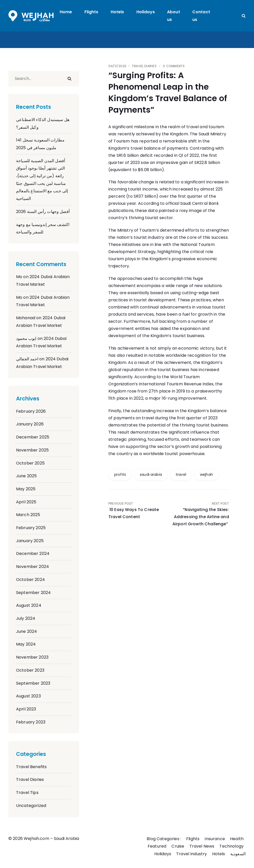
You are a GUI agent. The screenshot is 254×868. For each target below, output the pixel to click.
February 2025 (31, 528)
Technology (231, 846)
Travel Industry (192, 854)
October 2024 (30, 580)
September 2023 (33, 683)
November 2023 (32, 657)
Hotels (117, 12)
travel (181, 474)
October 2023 (30, 670)
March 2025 (28, 515)
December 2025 (33, 437)
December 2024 (33, 554)
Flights (91, 12)
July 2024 (26, 618)
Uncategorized (31, 806)
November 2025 (32, 450)
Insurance (215, 839)
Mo (19, 277)
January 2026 (30, 424)
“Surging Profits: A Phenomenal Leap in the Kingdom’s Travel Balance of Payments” (168, 92)
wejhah (206, 474)
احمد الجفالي (27, 359)
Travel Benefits (31, 767)
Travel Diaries (30, 780)
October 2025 (30, 463)
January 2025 (30, 541)
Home (66, 12)
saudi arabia (151, 474)
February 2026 (31, 411)
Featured (157, 846)
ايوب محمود (26, 338)
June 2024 (27, 631)
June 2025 (26, 476)
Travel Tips (27, 793)
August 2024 (29, 605)
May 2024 (26, 644)
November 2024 (33, 567)
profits (120, 474)
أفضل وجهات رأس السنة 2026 (43, 212)
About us (174, 16)
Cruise (178, 846)
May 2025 (26, 489)
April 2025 (26, 502)
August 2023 (28, 696)
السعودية (238, 854)
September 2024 (33, 593)
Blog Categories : (164, 839)
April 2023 (26, 709)
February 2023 (31, 722)
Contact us (201, 16)
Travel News (202, 846)
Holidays (146, 12)
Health (237, 839)
